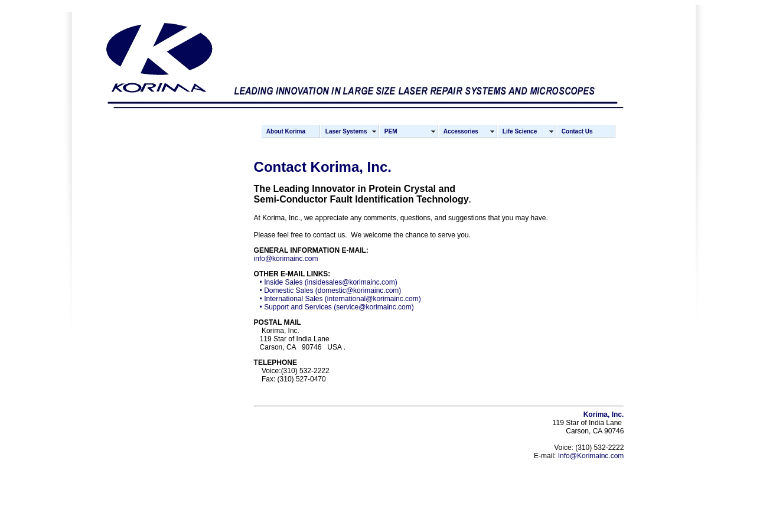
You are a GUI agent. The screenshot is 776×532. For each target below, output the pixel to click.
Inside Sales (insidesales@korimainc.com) (331, 282)
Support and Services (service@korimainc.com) (339, 307)
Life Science (520, 131)
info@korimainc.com (286, 259)
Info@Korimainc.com (591, 456)
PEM (391, 131)
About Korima (286, 131)
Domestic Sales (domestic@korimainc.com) (332, 291)
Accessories (461, 131)
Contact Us (577, 131)
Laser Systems (346, 131)
